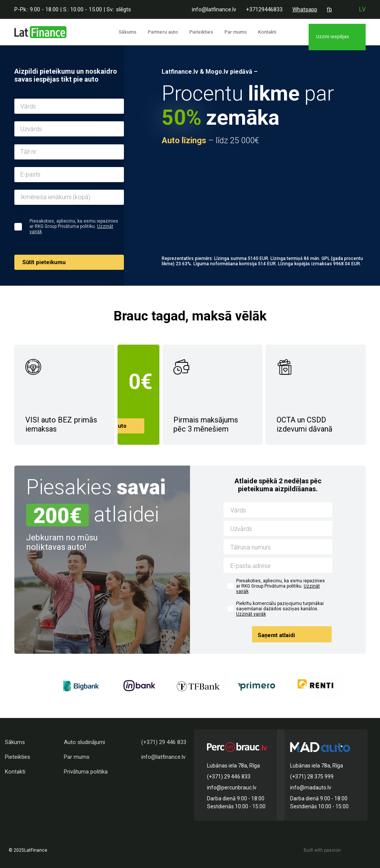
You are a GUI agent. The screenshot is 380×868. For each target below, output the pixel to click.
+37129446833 (264, 9)
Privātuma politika (86, 772)
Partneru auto (170, 32)
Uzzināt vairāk (251, 614)
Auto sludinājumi (84, 742)
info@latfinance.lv (214, 9)
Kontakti (263, 32)
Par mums (236, 32)
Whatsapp (305, 9)
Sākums (139, 32)
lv (362, 9)
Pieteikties (205, 32)
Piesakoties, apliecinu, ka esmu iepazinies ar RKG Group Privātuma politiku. (280, 586)
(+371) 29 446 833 (164, 742)
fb (329, 9)
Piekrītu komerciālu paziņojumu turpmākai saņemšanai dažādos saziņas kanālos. (280, 609)
